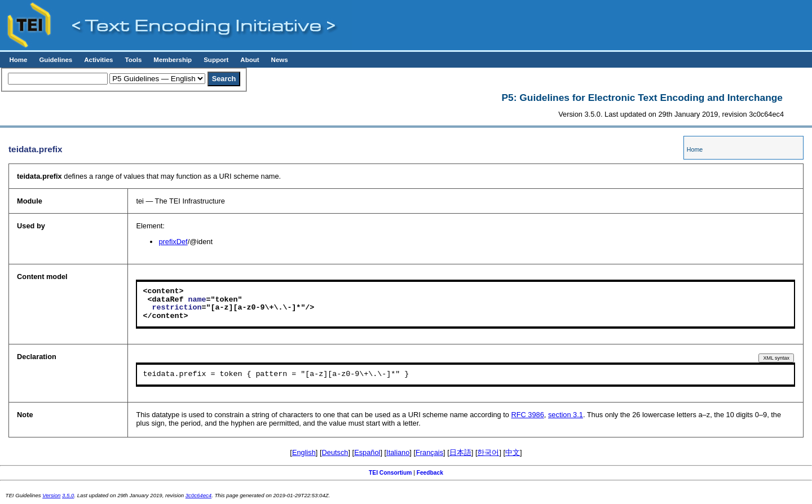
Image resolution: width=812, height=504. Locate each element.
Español (367, 452)
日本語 (460, 452)
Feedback (430, 473)
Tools (133, 60)
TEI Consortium (390, 473)
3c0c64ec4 (198, 495)
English (304, 452)
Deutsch (335, 452)
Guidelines (56, 60)
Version (51, 495)
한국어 (488, 452)
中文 (513, 452)
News (280, 60)
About (250, 60)
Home (18, 60)
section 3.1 (566, 415)
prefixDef (173, 242)
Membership (173, 60)
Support (216, 60)
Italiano (398, 452)
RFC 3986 (528, 415)
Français (429, 452)
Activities (98, 60)
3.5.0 (68, 495)
